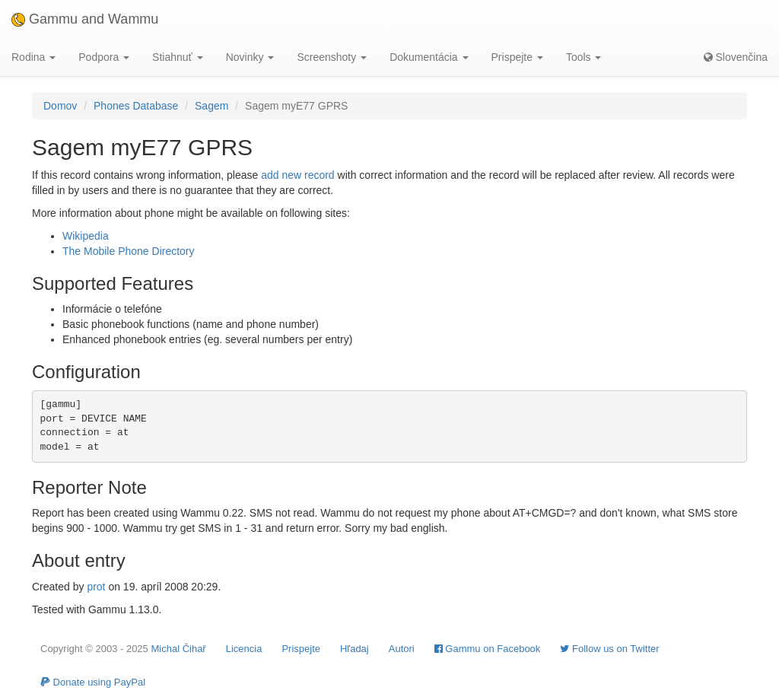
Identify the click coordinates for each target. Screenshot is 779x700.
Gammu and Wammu (85, 19)
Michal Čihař (178, 649)
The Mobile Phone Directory (129, 251)
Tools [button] (584, 57)
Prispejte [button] (517, 57)
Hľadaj (355, 649)
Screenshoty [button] (332, 57)
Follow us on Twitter (609, 649)
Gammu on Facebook (488, 649)
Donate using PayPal (93, 682)
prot (96, 587)
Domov (60, 106)
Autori (402, 649)
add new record (298, 175)
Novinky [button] (250, 57)
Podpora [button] (104, 57)
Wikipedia (86, 236)
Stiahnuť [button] (178, 57)
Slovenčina (736, 57)
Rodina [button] (33, 57)
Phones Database (136, 106)
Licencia (244, 649)
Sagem (211, 106)
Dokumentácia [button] (429, 57)
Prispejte (301, 649)
